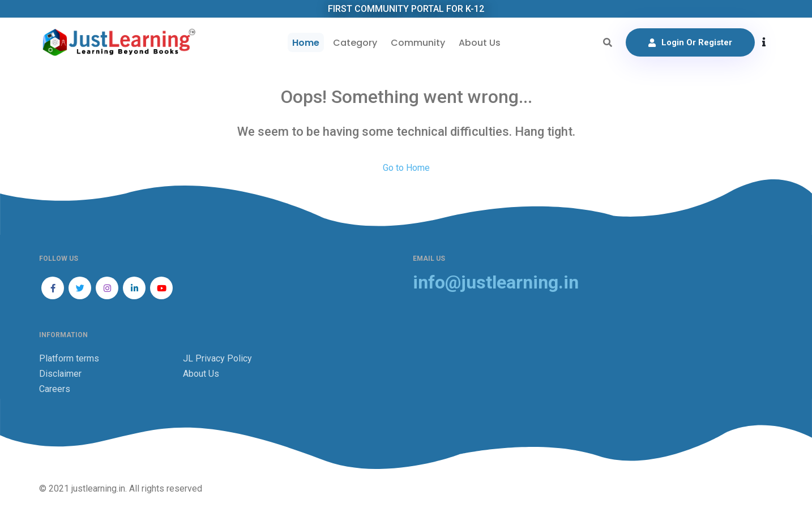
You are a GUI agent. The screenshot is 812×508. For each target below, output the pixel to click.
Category (355, 43)
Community (418, 43)
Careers (55, 389)
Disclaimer (60, 374)
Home (306, 43)
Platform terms (69, 358)
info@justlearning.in (496, 283)
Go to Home (406, 168)
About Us (480, 43)
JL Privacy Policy (217, 358)
